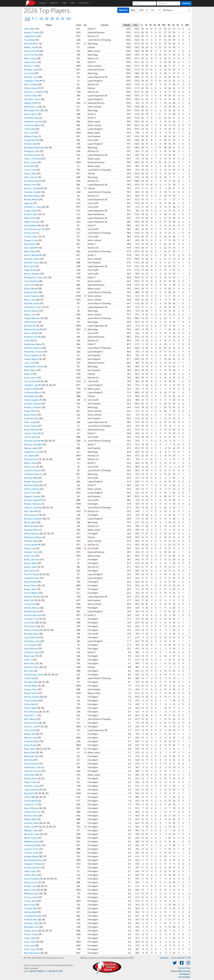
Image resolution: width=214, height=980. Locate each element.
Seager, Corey (31, 240)
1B (41, 19)
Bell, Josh (29, 671)
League (43, 3)
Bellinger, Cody (31, 70)
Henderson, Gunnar (33, 122)
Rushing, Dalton (31, 530)
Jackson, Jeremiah (33, 508)
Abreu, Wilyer (30, 370)
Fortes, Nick (29, 704)
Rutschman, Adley (33, 344)
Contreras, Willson (32, 393)
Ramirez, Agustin (33, 500)
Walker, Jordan (31, 47)
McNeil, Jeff (30, 734)
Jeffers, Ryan (30, 437)
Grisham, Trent (31, 552)
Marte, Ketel (30, 218)
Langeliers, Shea (33, 81)
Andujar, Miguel (31, 856)
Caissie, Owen (31, 689)
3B (52, 19)
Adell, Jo (28, 374)
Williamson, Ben (31, 894)
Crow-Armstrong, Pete (35, 229)
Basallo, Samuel (32, 482)
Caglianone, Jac (32, 452)
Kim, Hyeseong (31, 712)
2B (47, 19)
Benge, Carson (31, 693)
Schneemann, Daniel (34, 675)
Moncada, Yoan (31, 927)
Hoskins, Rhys (30, 875)
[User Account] (144, 3)
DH (69, 19)
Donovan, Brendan (34, 441)
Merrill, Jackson (31, 311)
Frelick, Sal (29, 678)
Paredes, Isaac (31, 541)
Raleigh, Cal (31, 103)
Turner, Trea (30, 170)
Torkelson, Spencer (33, 474)
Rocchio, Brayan (32, 697)
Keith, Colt (29, 600)
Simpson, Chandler (33, 444)
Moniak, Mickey (31, 200)
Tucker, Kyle (30, 129)
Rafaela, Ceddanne (33, 519)
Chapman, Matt (31, 419)
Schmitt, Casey (31, 574)
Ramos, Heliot (31, 563)
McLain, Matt (30, 522)
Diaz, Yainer (31, 511)
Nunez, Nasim (31, 586)
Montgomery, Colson (34, 277)
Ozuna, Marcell (31, 801)
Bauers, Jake (30, 567)
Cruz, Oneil (29, 73)
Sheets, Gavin (30, 779)
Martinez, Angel (32, 485)
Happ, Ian (28, 203)
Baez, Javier (30, 749)
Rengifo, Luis (30, 886)
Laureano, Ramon (32, 470)
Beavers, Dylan (31, 816)
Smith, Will (29, 341)
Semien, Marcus (32, 608)
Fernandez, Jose (32, 641)
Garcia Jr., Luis (32, 727)
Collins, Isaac (30, 871)
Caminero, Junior (32, 99)
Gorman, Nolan (31, 723)
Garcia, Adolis (30, 582)
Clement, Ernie (31, 459)
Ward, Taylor (30, 251)
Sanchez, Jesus (32, 786)
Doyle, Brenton (31, 649)
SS (57, 19)
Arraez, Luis (30, 467)
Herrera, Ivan (30, 233)
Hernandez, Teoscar (34, 352)
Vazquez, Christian (33, 864)
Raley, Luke (29, 656)
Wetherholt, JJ (31, 107)
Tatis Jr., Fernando (33, 159)
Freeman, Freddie (32, 192)
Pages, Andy (30, 270)
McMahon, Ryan (32, 842)
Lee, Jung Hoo (31, 645)
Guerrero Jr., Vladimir (34, 92)
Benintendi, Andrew (33, 860)
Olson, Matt (29, 29)
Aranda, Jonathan (33, 407)
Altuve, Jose (30, 300)
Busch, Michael (31, 430)
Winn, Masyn (30, 719)
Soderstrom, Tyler (33, 307)
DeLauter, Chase (32, 259)
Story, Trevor (30, 493)
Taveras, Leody (31, 853)
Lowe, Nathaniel (32, 637)
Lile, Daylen (29, 456)
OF (63, 19)
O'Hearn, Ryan (31, 237)
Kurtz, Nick (29, 166)
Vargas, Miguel (31, 359)
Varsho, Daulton (32, 489)
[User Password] (168, 3)
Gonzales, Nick (31, 682)
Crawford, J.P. (31, 805)
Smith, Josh (31, 827)
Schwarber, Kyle (32, 118)
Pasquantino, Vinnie (33, 367)
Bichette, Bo (30, 326)
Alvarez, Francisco (33, 504)
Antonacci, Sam (32, 667)
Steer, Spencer (31, 515)
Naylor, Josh (30, 315)
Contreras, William (33, 125)
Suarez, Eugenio (33, 400)
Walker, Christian (32, 222)
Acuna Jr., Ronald (33, 188)
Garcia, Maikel (31, 226)
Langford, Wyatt (32, 389)
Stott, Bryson (30, 626)
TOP (27, 19)
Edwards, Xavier (32, 263)
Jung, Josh (29, 363)
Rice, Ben (30, 44)
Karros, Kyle (29, 905)
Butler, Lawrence (32, 560)
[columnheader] (49, 25)
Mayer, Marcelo (31, 808)
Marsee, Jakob (31, 448)
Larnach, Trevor (31, 849)
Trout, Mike (29, 40)
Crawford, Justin (32, 652)
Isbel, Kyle (29, 760)
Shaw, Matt (29, 775)
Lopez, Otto (29, 285)
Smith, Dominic (31, 764)
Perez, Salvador (32, 355)
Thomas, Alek (31, 908)
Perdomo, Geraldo (33, 337)
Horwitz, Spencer (32, 868)
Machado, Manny (32, 196)
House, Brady (30, 745)
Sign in (186, 3)
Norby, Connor (31, 882)
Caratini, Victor (31, 812)
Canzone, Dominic (33, 771)
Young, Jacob (30, 901)
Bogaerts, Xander (32, 496)
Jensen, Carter (32, 433)
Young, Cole (30, 604)
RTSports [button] (85, 3)
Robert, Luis (30, 548)
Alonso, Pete (30, 185)
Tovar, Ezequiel (31, 701)
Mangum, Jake (31, 830)
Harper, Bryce (30, 62)
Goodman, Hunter (32, 155)
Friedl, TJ (28, 660)
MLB (74, 3)
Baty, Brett (29, 793)
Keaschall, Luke (31, 396)
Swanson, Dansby (32, 404)
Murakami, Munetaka (34, 148)
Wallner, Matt (30, 819)
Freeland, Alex (31, 920)
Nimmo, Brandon (32, 274)
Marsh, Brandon (32, 526)
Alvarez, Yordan (32, 33)
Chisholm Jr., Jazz (33, 207)
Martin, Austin (31, 838)
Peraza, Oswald (31, 630)
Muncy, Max (31, 289)
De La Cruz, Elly (31, 55)
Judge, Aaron (30, 36)
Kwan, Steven (30, 415)
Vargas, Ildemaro (32, 318)
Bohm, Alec (29, 663)
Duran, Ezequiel (31, 879)
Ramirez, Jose (31, 77)
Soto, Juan (29, 133)
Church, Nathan (31, 593)
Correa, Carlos (32, 381)
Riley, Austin (30, 244)
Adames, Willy (31, 478)
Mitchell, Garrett (32, 612)
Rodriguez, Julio (32, 151)
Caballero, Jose (33, 385)
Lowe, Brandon (31, 281)
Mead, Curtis (30, 890)
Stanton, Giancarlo (33, 615)
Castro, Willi (29, 797)
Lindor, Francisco (32, 296)
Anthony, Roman (33, 329)
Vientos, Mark (30, 686)
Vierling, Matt (30, 912)
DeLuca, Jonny (31, 897)
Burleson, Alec (31, 214)
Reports (55, 3)
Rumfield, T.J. (30, 715)
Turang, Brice (32, 140)
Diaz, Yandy (31, 248)
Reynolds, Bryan (32, 303)
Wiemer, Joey (30, 738)
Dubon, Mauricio (32, 534)
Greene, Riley (30, 174)
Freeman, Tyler (31, 923)
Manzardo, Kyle (31, 756)
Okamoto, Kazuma (33, 348)
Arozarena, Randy (33, 181)
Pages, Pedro (30, 782)
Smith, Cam (30, 556)
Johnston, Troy (31, 619)
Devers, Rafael (31, 333)
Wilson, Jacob (30, 463)
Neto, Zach (29, 266)
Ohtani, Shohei (32, 88)
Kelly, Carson (30, 571)
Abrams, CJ (30, 66)
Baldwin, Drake (31, 136)
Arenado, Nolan (31, 634)
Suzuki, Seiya (30, 211)
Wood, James (30, 162)
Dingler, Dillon (30, 411)
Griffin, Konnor (31, 322)
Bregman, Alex (31, 292)
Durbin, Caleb (30, 708)
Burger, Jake (30, 589)
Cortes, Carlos (31, 426)
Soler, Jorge (30, 422)
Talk (65, 3)
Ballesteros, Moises (33, 537)
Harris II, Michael (33, 255)
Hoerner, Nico (32, 51)
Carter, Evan (30, 730)
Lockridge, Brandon (33, 916)
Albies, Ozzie (30, 58)
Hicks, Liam (29, 177)
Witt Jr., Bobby (31, 84)
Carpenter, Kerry (32, 578)
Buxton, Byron (31, 114)
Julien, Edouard (31, 790)
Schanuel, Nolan (32, 741)
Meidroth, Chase (32, 834)
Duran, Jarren (30, 378)
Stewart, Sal (30, 144)
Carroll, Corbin (31, 96)
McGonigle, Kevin (32, 110)
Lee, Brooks (29, 623)
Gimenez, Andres (32, 597)
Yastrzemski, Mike (33, 845)
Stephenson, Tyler (33, 767)
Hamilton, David (31, 823)
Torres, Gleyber (32, 545)
